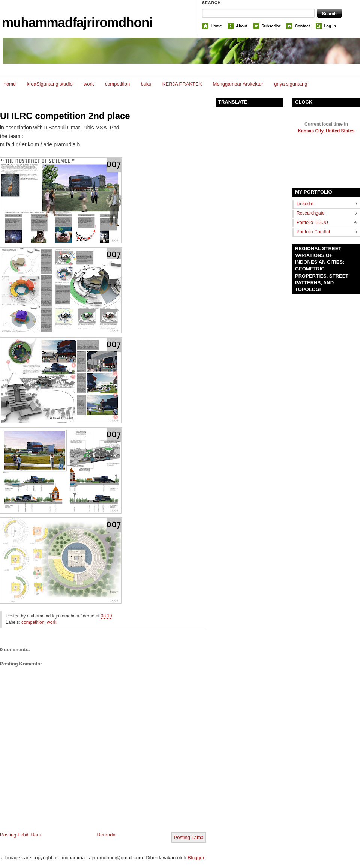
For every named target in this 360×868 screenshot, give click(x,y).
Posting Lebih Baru (21, 835)
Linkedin (305, 204)
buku (146, 84)
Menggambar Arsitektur (238, 84)
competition (117, 84)
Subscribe (271, 26)
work (89, 84)
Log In (330, 26)
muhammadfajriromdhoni (77, 22)
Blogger (196, 858)
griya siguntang (291, 84)
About (242, 26)
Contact (302, 26)
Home (216, 26)
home (10, 84)
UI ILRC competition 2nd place (65, 116)
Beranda (106, 835)
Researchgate (311, 213)
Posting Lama (189, 837)
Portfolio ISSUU (312, 222)
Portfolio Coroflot (313, 232)
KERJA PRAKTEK (182, 84)
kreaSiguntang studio (50, 84)
